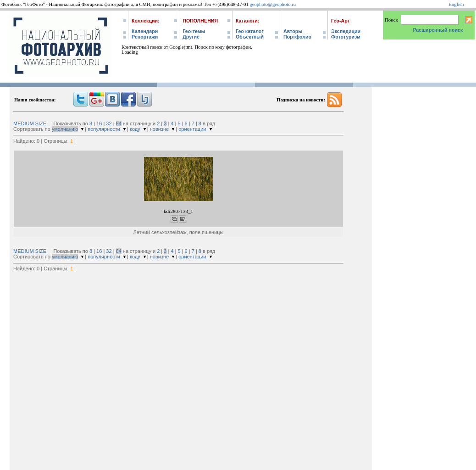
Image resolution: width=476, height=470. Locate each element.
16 (99, 123)
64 (119, 123)
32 (109, 123)
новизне (159, 129)
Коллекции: (146, 21)
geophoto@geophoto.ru (273, 4)
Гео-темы (194, 31)
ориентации (192, 129)
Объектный (250, 37)
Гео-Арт (340, 21)
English (456, 4)
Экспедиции (346, 31)
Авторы (293, 31)
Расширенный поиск (438, 30)
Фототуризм (346, 37)
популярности (104, 129)
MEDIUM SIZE (30, 123)
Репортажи (145, 37)
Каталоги (247, 21)
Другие (191, 37)
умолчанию (65, 129)
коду (135, 129)
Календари (145, 31)
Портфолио (297, 37)
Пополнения (200, 21)
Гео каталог (250, 31)
